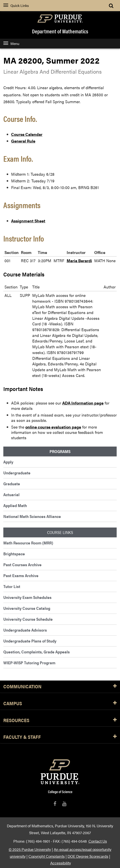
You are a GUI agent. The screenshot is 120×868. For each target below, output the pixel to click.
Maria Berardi (79, 261)
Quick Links (16, 5)
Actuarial (11, 494)
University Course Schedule (28, 619)
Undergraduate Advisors (25, 630)
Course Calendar (27, 134)
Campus (60, 704)
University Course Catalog (27, 608)
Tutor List (12, 586)
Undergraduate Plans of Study (30, 641)
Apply (8, 462)
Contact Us (98, 841)
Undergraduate (17, 473)
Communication (60, 687)
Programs (60, 451)
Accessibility (61, 863)
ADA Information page (83, 403)
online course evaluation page (53, 427)
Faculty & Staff (60, 737)
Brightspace (14, 554)
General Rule (23, 141)
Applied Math (15, 505)
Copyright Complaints (47, 856)
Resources (60, 720)
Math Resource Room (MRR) (28, 543)
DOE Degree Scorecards (88, 856)
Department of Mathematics (60, 31)
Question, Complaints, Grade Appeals (37, 652)
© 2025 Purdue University (30, 849)
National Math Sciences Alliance (32, 516)
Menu (11, 43)
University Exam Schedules (27, 597)
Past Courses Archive (22, 565)
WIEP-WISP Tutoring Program (29, 663)
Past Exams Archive (21, 575)
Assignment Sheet (28, 221)
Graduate (12, 484)
